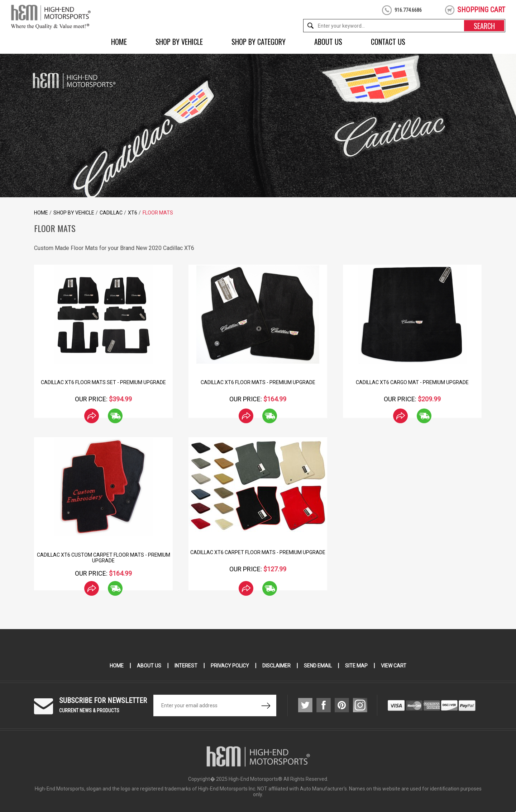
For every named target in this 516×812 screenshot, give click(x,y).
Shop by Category (259, 42)
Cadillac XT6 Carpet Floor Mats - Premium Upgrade (258, 552)
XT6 (133, 213)
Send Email (318, 666)
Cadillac (111, 213)
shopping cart (481, 10)
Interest (186, 666)
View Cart (394, 666)
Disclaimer (276, 666)
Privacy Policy (230, 666)
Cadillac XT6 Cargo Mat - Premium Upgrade (412, 382)
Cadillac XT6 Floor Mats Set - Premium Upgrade (103, 382)
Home (119, 42)
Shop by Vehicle (179, 42)
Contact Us (388, 42)
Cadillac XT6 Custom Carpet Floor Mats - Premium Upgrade (104, 558)
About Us (328, 42)
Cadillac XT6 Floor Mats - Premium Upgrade (258, 382)
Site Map (356, 666)
